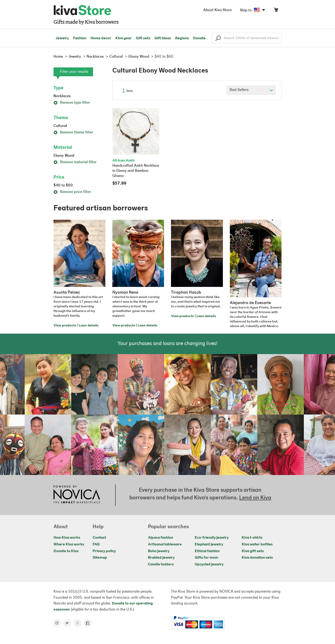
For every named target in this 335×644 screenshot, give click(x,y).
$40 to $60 (63, 186)
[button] (218, 39)
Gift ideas (163, 38)
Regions (182, 38)
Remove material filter (75, 162)
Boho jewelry (159, 551)
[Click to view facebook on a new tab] (89, 623)
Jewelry (62, 38)
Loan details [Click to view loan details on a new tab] (89, 326)
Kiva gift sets (253, 551)
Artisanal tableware (165, 544)
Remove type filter (72, 103)
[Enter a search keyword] (247, 38)
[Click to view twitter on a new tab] (69, 623)
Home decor (101, 38)
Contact (99, 538)
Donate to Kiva (66, 551)
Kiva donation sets (257, 558)
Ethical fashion (207, 551)
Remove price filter (72, 192)
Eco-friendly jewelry (212, 538)
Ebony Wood (64, 156)
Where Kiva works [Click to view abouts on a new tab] (69, 544)
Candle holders (161, 564)
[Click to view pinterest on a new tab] (59, 623)
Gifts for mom (206, 558)
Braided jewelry (161, 558)
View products (65, 326)
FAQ (96, 544)
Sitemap (100, 558)
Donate (199, 38)
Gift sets (143, 38)
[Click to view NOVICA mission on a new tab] (77, 495)
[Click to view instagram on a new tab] (79, 623)
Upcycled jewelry (209, 564)
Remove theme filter (73, 133)
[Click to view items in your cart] (276, 11)
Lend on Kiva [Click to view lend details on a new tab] (255, 498)
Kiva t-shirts (252, 538)
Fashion (80, 38)
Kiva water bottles (257, 544)
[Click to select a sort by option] (251, 90)
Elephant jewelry (209, 544)
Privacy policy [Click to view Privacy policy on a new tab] (104, 551)
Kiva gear (124, 38)
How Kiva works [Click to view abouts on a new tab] (67, 538)
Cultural (60, 126)
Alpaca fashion (161, 538)
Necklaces (62, 96)
